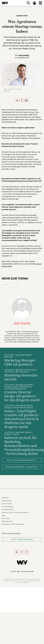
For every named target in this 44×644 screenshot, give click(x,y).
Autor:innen (8, 507)
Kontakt (6, 498)
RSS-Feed (6, 518)
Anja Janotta (24, 55)
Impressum (7, 501)
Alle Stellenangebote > (22, 460)
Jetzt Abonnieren (22, 539)
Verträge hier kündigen (13, 524)
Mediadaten (7, 521)
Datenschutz (8, 510)
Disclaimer (7, 504)
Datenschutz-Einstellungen (15, 512)
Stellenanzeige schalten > (22, 467)
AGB (4, 515)
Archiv (18, 284)
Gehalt (7, 284)
